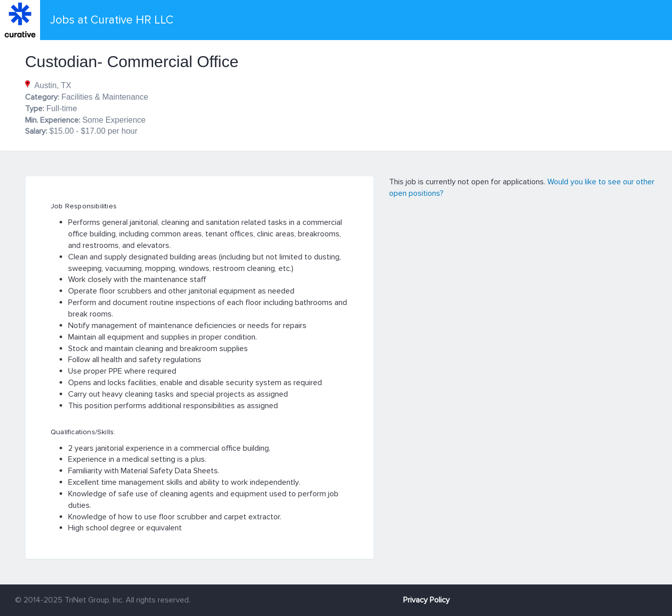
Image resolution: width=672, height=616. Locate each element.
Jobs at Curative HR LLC (112, 20)
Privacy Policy (426, 600)
